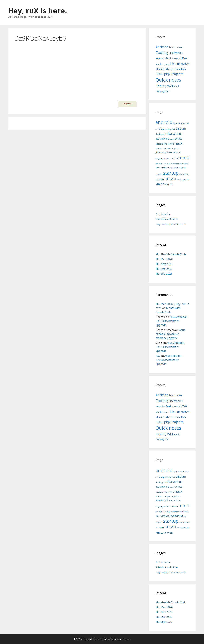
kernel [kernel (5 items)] (172, 152)
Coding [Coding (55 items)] (162, 52)
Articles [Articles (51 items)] (162, 47)
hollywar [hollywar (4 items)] (168, 148)
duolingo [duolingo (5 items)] (160, 134)
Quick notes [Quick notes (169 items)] (168, 80)
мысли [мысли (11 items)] (161, 184)
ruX (158, 356)
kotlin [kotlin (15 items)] (159, 64)
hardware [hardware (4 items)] (159, 148)
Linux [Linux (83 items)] (175, 64)
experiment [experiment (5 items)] (161, 144)
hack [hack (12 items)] (179, 143)
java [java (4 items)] (179, 148)
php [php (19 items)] (167, 74)
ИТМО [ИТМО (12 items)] (171, 179)
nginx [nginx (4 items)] (158, 168)
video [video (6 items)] (162, 179)
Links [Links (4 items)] (166, 64)
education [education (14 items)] (173, 133)
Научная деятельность (171, 224)
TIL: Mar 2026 (164, 259)
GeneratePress (122, 639)
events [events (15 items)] (160, 58)
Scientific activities (167, 219)
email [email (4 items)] (172, 139)
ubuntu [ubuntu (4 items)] (186, 174)
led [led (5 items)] (167, 158)
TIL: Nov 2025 (164, 264)
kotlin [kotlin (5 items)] (178, 152)
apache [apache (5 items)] (177, 123)
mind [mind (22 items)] (184, 158)
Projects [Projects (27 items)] (177, 74)
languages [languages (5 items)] (160, 158)
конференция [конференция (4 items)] (183, 180)
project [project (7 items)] (165, 167)
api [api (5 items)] (182, 123)
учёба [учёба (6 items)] (170, 184)
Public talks (163, 214)
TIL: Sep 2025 (164, 274)
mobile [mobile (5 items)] (159, 164)
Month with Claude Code (171, 254)
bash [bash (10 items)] (172, 47)
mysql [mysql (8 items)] (167, 163)
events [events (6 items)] (178, 139)
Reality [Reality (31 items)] (161, 86)
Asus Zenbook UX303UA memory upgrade (171, 321)
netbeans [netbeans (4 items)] (175, 164)
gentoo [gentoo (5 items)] (171, 144)
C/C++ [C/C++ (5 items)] (179, 47)
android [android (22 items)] (164, 122)
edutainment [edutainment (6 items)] (162, 139)
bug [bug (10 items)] (162, 128)
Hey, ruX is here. (38, 11)
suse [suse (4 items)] (181, 174)
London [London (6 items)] (174, 158)
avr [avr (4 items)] (157, 129)
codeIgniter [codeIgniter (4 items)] (170, 129)
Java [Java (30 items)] (184, 58)
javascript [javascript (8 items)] (162, 152)
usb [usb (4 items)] (157, 180)
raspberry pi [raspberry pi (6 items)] (176, 167)
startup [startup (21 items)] (171, 173)
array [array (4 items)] (187, 123)
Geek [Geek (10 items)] (168, 58)
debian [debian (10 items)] (181, 128)
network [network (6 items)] (184, 163)
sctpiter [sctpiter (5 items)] (159, 174)
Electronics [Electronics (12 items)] (176, 53)
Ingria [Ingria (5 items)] (174, 148)
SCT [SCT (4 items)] (185, 168)
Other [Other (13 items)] (159, 74)
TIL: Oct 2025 (164, 269)
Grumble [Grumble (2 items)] (176, 59)
